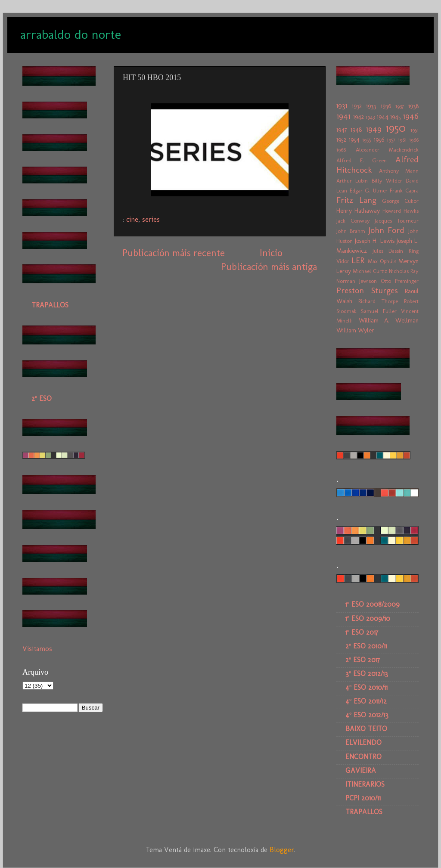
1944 (383, 117)
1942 (359, 117)
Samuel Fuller (379, 311)
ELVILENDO (363, 742)
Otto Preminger (400, 281)
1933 (371, 106)
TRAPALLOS (50, 305)
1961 (402, 140)
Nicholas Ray (404, 271)
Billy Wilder (387, 181)
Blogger (282, 850)
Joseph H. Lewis (374, 241)
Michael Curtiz (370, 271)
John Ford (387, 230)
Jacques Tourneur (397, 221)
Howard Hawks (401, 211)
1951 (415, 130)
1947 (342, 130)
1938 (413, 106)
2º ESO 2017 (363, 660)
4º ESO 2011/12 (366, 701)
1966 (414, 140)
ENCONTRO (363, 757)
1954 (354, 139)
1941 (343, 116)
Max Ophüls (382, 261)
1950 (396, 128)
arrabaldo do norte (71, 34)
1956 (379, 139)
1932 (357, 106)
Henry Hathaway (358, 211)
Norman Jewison (357, 281)
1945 (396, 117)
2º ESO (42, 398)
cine (132, 219)
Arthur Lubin (352, 181)
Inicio (271, 253)
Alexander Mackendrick (387, 150)
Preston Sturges (367, 290)
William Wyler (355, 330)
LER (358, 260)
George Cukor (400, 201)
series (151, 219)
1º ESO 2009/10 (368, 618)
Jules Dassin (388, 251)
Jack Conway (353, 221)
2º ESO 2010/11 (366, 646)
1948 (356, 130)
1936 (386, 106)
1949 (374, 129)
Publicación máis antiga (269, 267)
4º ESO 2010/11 (366, 687)
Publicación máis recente (174, 253)
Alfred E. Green (362, 160)
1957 (391, 140)
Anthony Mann (399, 171)
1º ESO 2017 (362, 632)
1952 (341, 139)
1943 (370, 117)
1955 (366, 140)
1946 (411, 116)
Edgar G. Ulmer (369, 191)
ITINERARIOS (365, 784)
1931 (342, 106)
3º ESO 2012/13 (367, 674)
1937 (400, 106)
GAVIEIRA (361, 770)
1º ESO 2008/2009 (373, 604)
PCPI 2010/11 (363, 798)
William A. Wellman (389, 320)
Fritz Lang (356, 200)
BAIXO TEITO (366, 729)
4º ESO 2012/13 (367, 715)
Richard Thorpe (378, 301)
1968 (341, 150)
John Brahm (351, 231)
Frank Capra (404, 191)
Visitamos (37, 649)
